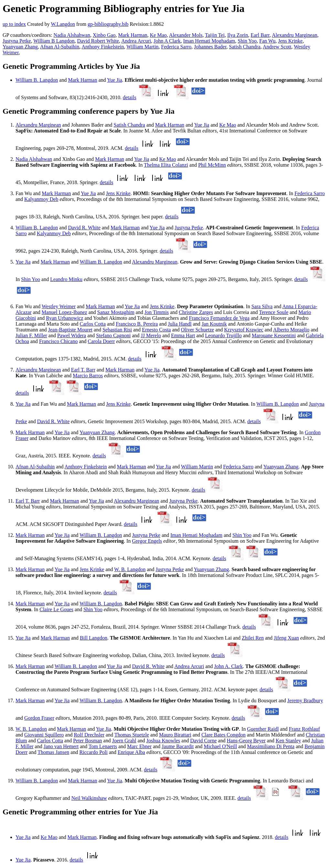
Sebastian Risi (117, 330)
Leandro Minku (66, 279)
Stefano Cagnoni (113, 335)
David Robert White (98, 41)
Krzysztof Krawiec (244, 330)
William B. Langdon (37, 80)
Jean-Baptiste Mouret (70, 330)
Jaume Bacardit (178, 746)
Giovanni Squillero (44, 735)
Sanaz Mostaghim (116, 312)
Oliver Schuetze (198, 330)
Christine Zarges (196, 312)
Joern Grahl (124, 741)
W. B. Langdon (130, 569)
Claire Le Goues (56, 609)
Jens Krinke (290, 41)
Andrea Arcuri (136, 41)
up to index (14, 24)
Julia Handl (180, 324)
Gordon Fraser (39, 718)
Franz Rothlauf (304, 729)
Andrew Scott (277, 47)
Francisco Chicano (58, 341)
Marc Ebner (139, 746)
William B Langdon (54, 41)
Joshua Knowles (163, 741)
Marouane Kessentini (274, 335)
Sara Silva (262, 306)
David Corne (203, 741)
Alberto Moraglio (291, 330)
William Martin (142, 47)
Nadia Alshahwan (72, 35)
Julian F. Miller (31, 335)
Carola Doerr (101, 341)
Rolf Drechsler (89, 735)
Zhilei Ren (253, 638)
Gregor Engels (147, 541)
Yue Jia (115, 80)
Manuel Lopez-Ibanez (64, 312)
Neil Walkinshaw (89, 798)
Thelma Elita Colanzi (166, 165)
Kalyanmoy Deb (41, 199)
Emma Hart (183, 335)
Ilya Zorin (238, 35)
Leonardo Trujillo (223, 335)
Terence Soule (274, 312)
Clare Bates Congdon (223, 735)
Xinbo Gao (104, 35)
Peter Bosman (87, 741)
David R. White (84, 228)
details (130, 97)
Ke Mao (158, 35)
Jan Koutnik (214, 324)
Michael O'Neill (221, 746)
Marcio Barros (88, 376)
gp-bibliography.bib (108, 24)
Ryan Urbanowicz (64, 318)
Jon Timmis (157, 312)
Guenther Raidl (263, 729)
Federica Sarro (176, 47)
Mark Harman (133, 35)
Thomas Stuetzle (132, 735)
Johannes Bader (210, 47)
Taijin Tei (215, 35)
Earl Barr (260, 35)
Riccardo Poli (93, 752)
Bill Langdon (94, 638)
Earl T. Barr (83, 370)
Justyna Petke (17, 41)
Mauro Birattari (175, 735)
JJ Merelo (151, 335)
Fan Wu (267, 41)
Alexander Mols (186, 35)
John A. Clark (228, 666)
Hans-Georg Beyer (246, 741)
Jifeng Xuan (286, 638)
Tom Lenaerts (103, 746)
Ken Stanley (288, 741)
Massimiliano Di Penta (271, 746)
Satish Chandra (245, 47)
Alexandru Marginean (295, 35)
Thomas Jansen (53, 752)
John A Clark (167, 41)
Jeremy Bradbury (305, 701)
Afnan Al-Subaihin (60, 47)
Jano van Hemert (61, 746)
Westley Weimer (59, 306)
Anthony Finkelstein (103, 47)
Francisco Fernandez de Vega (219, 318)
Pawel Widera (72, 335)
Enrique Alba (131, 752)
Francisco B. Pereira (137, 324)
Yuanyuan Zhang (20, 47)
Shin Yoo (247, 41)
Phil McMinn (212, 165)
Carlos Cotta (93, 324)
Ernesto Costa (156, 330)
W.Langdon (63, 24)
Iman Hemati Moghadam (209, 41)
